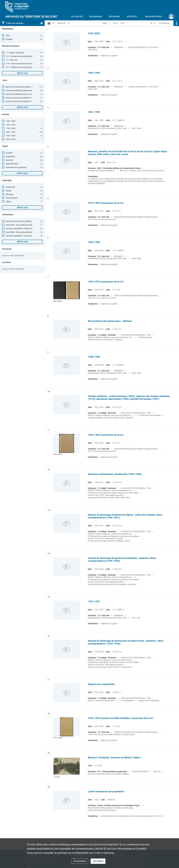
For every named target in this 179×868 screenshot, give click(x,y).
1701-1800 (11, 128)
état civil (9, 160)
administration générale (16, 167)
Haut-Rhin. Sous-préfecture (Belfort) (22, 225)
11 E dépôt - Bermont (15, 53)
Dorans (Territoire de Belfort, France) (22, 98)
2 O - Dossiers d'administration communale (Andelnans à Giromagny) (36, 56)
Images (9, 39)
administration (12, 164)
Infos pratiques (153, 16)
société (9, 153)
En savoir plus (80, 861)
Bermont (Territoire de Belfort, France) (22, 87)
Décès (8, 191)
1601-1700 (11, 125)
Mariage (9, 194)
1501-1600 (11, 121)
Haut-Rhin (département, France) (20, 94)
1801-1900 (11, 132)
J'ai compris (98, 861)
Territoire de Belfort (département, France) (24, 91)
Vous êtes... (132, 16)
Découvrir (114, 16)
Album (9, 202)
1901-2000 (11, 136)
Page (104, 23)
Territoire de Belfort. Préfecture (19, 229)
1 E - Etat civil (12, 60)
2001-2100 (11, 139)
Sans (8, 35)
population (11, 156)
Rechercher (96, 16)
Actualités (77, 16)
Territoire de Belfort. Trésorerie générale (23, 236)
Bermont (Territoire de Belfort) (19, 221)
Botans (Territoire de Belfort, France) (22, 101)
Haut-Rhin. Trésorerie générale (19, 232)
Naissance (10, 187)
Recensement (12, 198)
